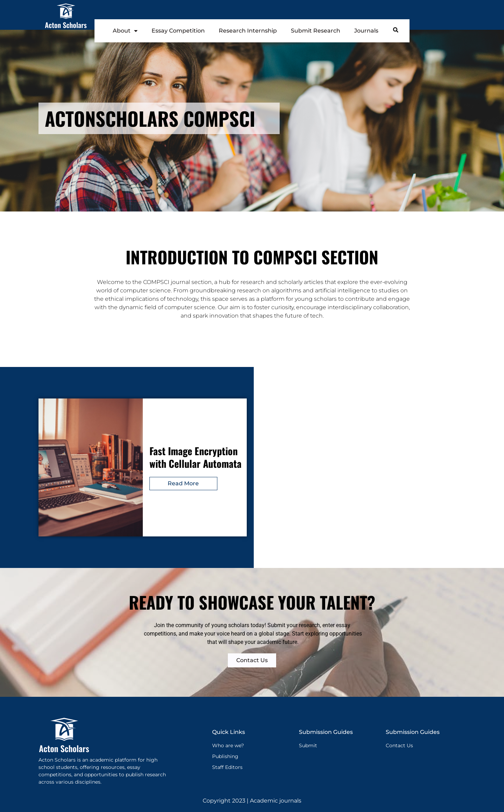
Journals (366, 31)
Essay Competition (178, 31)
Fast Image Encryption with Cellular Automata (195, 457)
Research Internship (248, 31)
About (125, 31)
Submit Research (316, 31)
